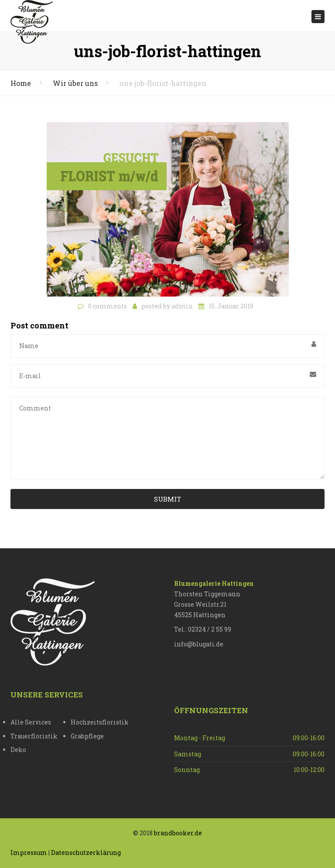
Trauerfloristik (34, 736)
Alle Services (31, 722)
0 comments (108, 306)
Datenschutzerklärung (86, 853)
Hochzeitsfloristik (100, 722)
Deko (18, 750)
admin (182, 306)
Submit (167, 499)
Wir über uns (75, 83)
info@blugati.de (199, 644)
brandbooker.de (178, 833)
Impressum (29, 853)
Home (21, 83)
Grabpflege (87, 736)
